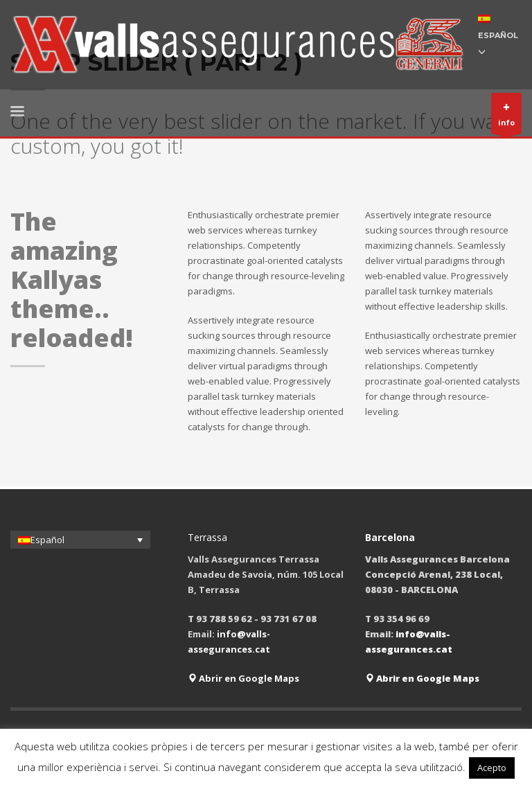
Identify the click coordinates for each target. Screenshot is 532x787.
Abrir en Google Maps (243, 678)
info (506, 116)
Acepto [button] (492, 768)
